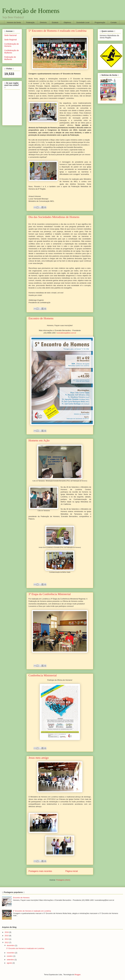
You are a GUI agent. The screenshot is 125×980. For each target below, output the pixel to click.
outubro (10, 956)
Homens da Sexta (14, 22)
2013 (7, 939)
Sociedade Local (83, 22)
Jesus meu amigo (39, 758)
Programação (100, 22)
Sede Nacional (10, 35)
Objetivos (67, 22)
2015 (7, 936)
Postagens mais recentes (40, 871)
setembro (11, 960)
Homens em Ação (39, 440)
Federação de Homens (31, 11)
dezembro (11, 945)
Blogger (78, 975)
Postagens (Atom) (63, 880)
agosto (10, 963)
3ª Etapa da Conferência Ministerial (50, 594)
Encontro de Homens (41, 318)
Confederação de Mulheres (11, 52)
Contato (114, 22)
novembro (11, 953)
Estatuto (55, 22)
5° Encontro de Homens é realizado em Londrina (57, 31)
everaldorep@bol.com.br (67, 333)
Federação (30, 22)
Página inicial (72, 871)
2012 (7, 942)
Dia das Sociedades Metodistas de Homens (54, 217)
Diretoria (43, 22)
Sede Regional (10, 40)
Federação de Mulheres (10, 58)
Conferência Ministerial (43, 675)
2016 (7, 932)
